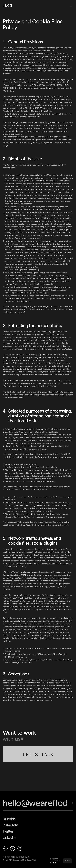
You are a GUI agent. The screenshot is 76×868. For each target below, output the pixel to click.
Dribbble (9, 819)
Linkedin (9, 838)
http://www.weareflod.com (14, 621)
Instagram (10, 825)
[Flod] (7, 5)
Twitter (8, 831)
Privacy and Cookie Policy (16, 857)
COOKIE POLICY (55, 862)
